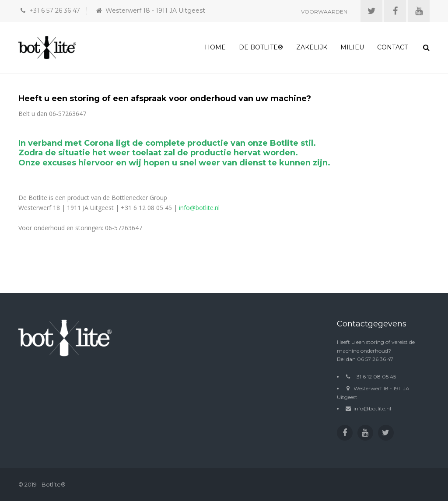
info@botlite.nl (199, 208)
